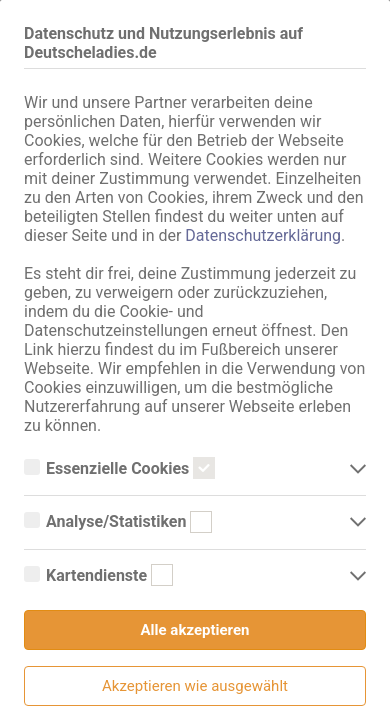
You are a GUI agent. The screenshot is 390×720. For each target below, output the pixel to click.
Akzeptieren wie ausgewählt (195, 686)
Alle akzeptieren (195, 630)
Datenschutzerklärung (263, 235)
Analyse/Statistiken (118, 522)
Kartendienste (98, 576)
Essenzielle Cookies (119, 469)
